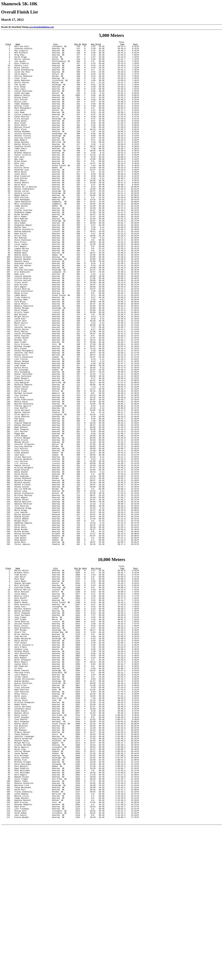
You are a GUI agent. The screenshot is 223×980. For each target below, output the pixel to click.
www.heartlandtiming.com (42, 27)
